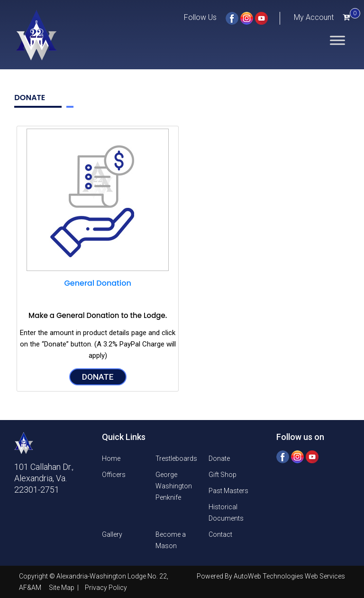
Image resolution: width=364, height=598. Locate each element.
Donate (98, 377)
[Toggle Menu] (337, 40)
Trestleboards (176, 458)
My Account (314, 17)
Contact (220, 534)
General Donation (97, 283)
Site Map (62, 588)
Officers (114, 475)
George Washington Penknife (174, 486)
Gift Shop (223, 475)
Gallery (112, 534)
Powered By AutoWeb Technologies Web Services (271, 576)
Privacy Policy (106, 588)
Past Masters (228, 491)
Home (111, 458)
